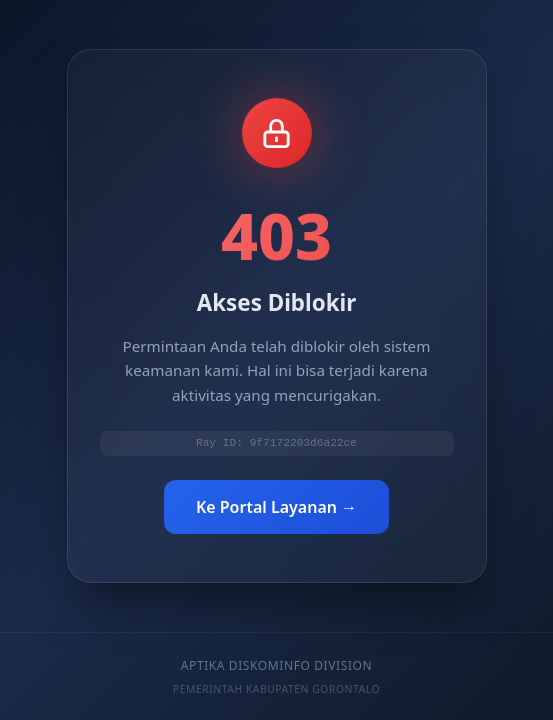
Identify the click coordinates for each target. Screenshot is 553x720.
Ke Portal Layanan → (276, 508)
